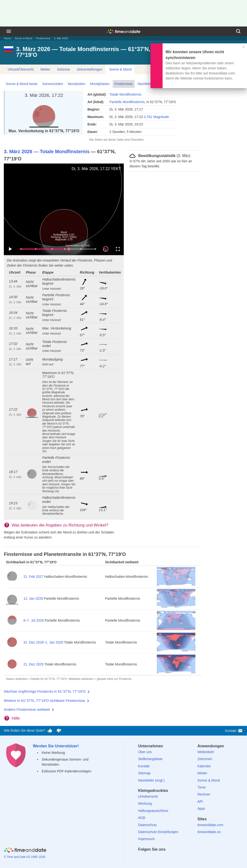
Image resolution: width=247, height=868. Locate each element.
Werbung (145, 803)
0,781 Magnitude (156, 117)
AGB (142, 818)
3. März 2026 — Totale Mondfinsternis (47, 151)
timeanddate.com (210, 825)
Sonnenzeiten (53, 84)
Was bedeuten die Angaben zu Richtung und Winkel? (60, 525)
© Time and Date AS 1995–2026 (25, 857)
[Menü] (9, 31)
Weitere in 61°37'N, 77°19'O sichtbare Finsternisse (45, 700)
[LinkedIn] (158, 858)
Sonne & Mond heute (22, 84)
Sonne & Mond (24, 38)
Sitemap (144, 773)
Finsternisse (43, 38)
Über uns (145, 752)
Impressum (147, 839)
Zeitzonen (205, 759)
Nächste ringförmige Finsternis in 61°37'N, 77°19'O (45, 691)
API (200, 802)
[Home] (25, 851)
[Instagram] (167, 858)
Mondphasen (100, 84)
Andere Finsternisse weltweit (27, 709)
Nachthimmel (147, 84)
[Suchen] (238, 31)
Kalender (204, 766)
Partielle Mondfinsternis (127, 102)
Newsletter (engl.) (151, 780)
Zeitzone (63, 69)
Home (7, 38)
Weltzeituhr (206, 752)
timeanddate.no (209, 832)
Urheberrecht (148, 796)
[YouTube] (175, 858)
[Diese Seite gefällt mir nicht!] (59, 731)
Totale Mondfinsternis (125, 94)
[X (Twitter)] (150, 858)
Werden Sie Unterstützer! (56, 746)
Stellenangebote (150, 759)
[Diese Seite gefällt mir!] (50, 731)
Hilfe (16, 718)
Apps (201, 809)
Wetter (45, 69)
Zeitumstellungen (90, 69)
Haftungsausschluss (153, 811)
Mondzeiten (76, 84)
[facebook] (142, 858)
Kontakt (234, 731)
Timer (202, 787)
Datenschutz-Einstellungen (158, 832)
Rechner (204, 794)
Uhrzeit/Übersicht (21, 69)
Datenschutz (148, 825)
